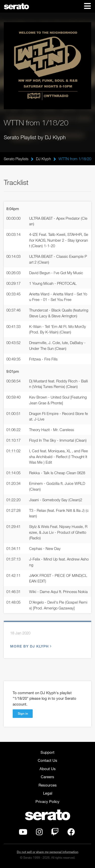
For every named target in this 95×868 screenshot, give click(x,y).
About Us (48, 769)
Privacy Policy (48, 801)
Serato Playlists (16, 159)
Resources (48, 785)
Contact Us (48, 760)
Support (48, 752)
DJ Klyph (43, 159)
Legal (48, 793)
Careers (48, 777)
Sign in (23, 713)
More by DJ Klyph (30, 646)
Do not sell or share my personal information (48, 852)
